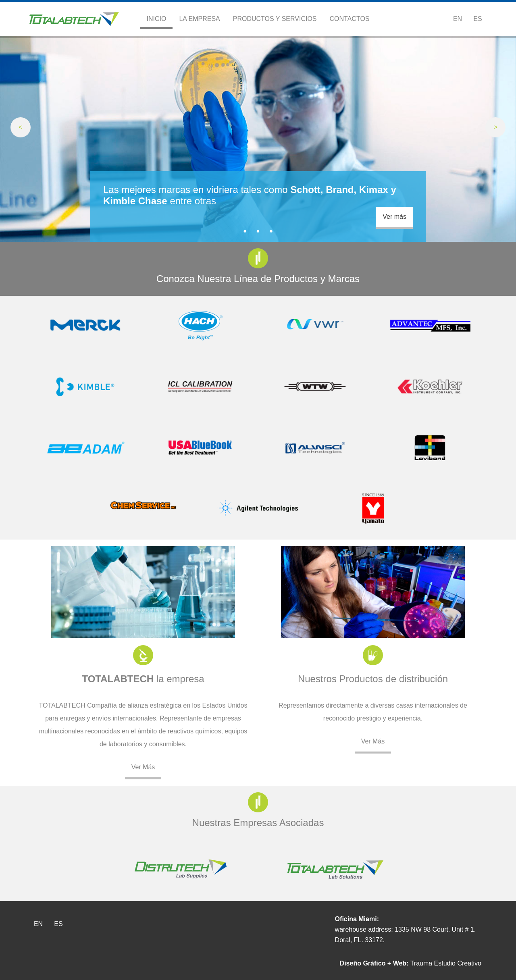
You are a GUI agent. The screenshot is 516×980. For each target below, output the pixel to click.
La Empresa (199, 19)
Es (478, 19)
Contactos (350, 19)
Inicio (157, 19)
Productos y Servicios (275, 19)
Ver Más (143, 767)
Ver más (394, 217)
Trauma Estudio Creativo (411, 963)
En (458, 19)
